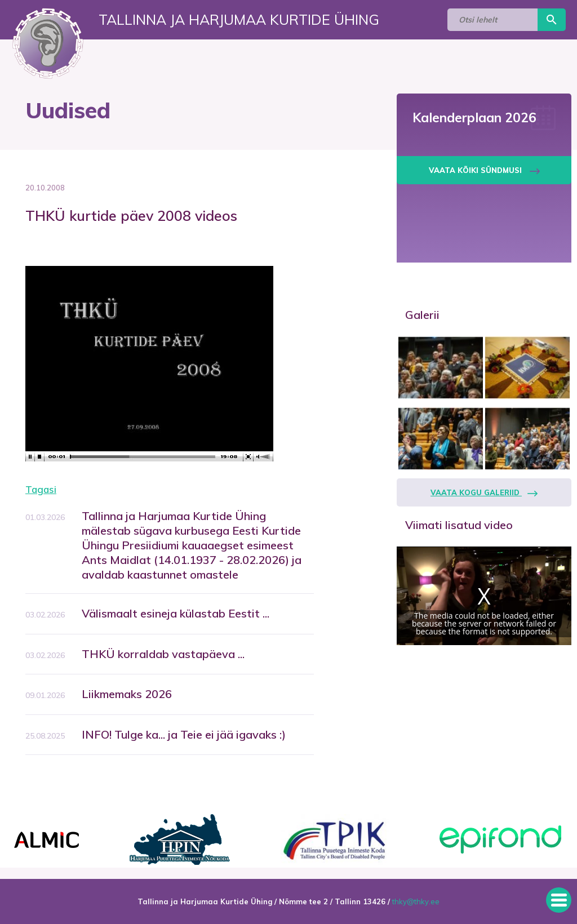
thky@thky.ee (416, 901)
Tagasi (41, 489)
